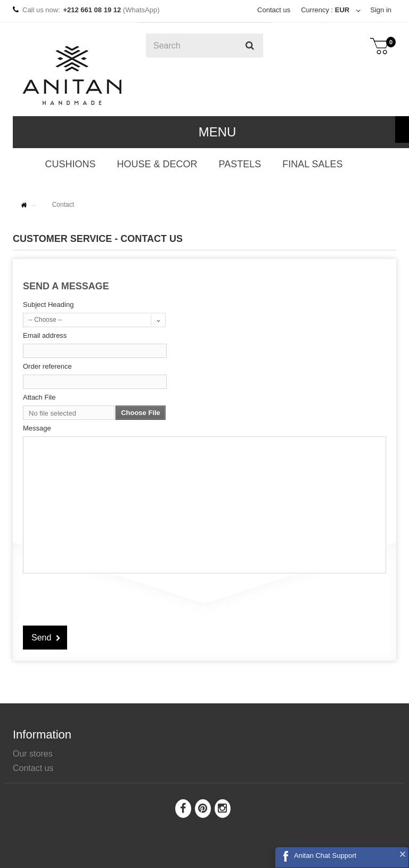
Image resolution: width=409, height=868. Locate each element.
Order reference (47, 366)
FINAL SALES (312, 164)
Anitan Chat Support (325, 855)
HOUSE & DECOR (157, 164)
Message (37, 428)
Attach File (39, 397)
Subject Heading (48, 305)
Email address (45, 335)
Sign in (381, 10)
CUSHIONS (70, 164)
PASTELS (240, 164)
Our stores (33, 754)
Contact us (274, 10)
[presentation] (104, 598)
